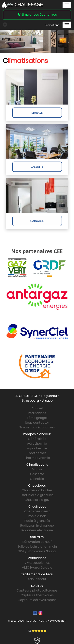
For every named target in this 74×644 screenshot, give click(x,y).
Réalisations (37, 413)
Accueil (37, 408)
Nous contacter (37, 423)
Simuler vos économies (37, 15)
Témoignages (37, 418)
